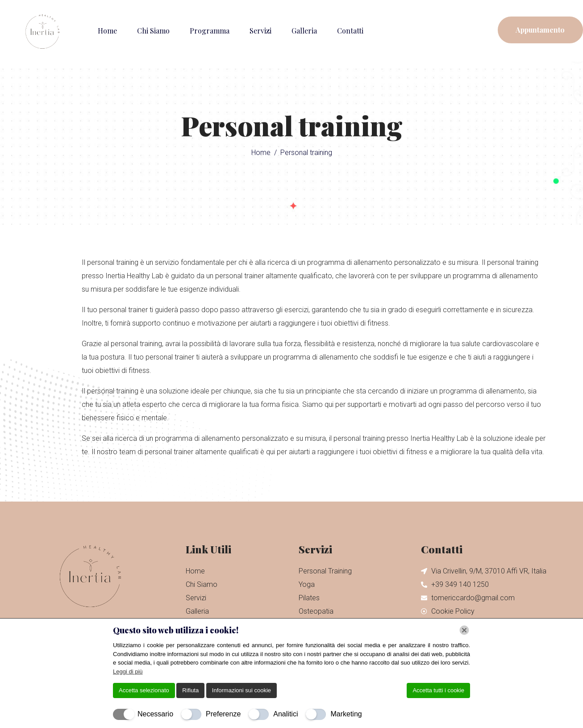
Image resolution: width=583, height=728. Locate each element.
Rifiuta (190, 690)
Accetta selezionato (144, 690)
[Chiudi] (464, 630)
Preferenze (223, 714)
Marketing (346, 714)
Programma (210, 31)
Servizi (260, 31)
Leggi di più (128, 672)
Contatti (350, 31)
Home (107, 31)
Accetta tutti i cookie (438, 690)
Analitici (285, 714)
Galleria (304, 31)
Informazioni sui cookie (242, 690)
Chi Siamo (153, 31)
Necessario (155, 714)
